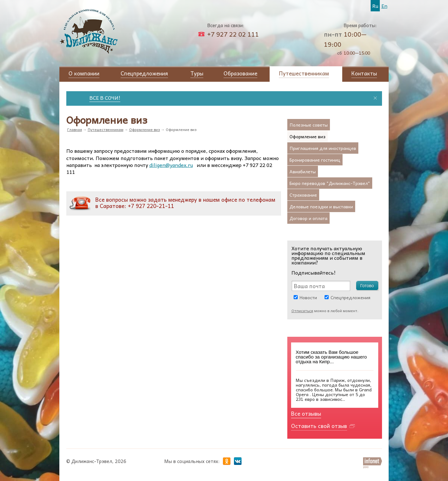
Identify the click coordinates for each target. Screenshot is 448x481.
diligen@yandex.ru (171, 165)
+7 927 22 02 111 (233, 34)
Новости (308, 297)
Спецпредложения (350, 297)
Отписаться (302, 311)
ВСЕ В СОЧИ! (109, 98)
